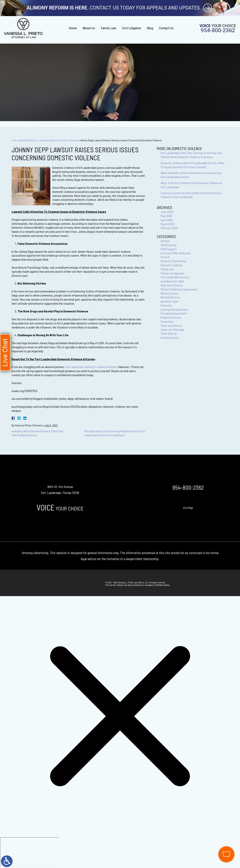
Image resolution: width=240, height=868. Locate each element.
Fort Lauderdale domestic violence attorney (91, 367)
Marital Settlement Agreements (179, 289)
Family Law (108, 28)
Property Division (171, 317)
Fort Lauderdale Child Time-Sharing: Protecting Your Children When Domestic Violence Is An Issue (191, 155)
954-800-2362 (218, 30)
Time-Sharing (169, 333)
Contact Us (166, 28)
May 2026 (166, 216)
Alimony (165, 241)
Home (73, 28)
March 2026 (168, 224)
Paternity (166, 305)
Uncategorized (169, 337)
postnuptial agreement (174, 309)
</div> (29, 852)
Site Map (188, 508)
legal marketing (134, 585)
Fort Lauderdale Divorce (175, 277)
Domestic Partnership (174, 261)
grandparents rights (173, 281)
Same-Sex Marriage (172, 330)
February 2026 (169, 228)
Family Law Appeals (172, 273)
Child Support (169, 249)
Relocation (167, 321)
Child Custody (169, 245)
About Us (89, 28)
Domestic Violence (66, 140)
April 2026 (167, 220)
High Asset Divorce (172, 285)
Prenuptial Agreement (174, 313)
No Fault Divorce (170, 297)
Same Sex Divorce (171, 325)
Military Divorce (170, 293)
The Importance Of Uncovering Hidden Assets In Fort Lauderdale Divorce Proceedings (115, 433)
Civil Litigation (132, 28)
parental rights (169, 301)
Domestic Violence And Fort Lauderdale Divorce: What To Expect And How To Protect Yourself (192, 165)
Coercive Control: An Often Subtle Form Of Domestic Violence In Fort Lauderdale (191, 195)
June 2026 (167, 212)
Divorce (165, 257)
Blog (150, 28)
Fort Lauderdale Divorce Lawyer (29, 140)
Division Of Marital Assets (176, 253)
